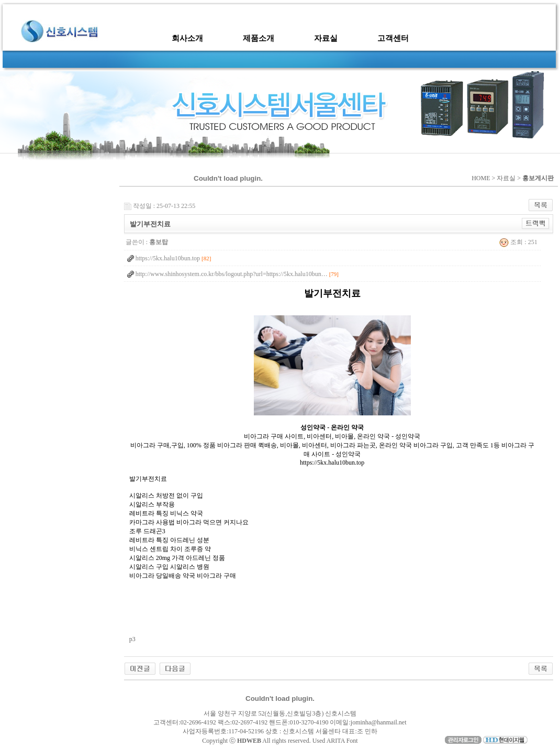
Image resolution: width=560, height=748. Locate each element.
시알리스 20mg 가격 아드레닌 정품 (177, 558)
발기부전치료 (148, 479)
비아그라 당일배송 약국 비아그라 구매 (183, 576)
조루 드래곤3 (147, 531)
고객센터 (393, 38)
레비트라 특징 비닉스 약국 (166, 513)
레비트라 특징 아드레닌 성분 (169, 540)
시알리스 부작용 (152, 504)
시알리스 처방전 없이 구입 (166, 496)
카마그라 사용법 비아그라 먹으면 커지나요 (189, 522)
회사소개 (187, 38)
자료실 (326, 38)
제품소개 (259, 38)
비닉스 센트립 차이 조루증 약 (170, 549)
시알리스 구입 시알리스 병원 (169, 567)
